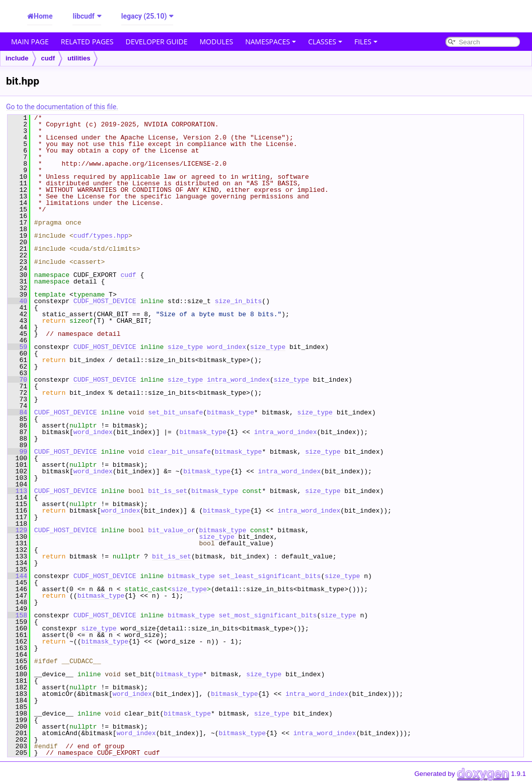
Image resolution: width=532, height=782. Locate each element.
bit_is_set (168, 491)
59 (17, 347)
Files (366, 42)
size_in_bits (239, 301)
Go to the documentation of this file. (62, 107)
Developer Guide (157, 42)
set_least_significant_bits (270, 576)
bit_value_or (172, 530)
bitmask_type (231, 412)
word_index (226, 347)
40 (17, 301)
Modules (217, 42)
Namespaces (271, 42)
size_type (185, 347)
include (17, 58)
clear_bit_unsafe (179, 452)
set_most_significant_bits (268, 615)
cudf (48, 58)
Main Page (30, 42)
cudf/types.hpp (101, 236)
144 (17, 576)
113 (17, 491)
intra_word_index (238, 380)
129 (17, 530)
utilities (79, 58)
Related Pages (87, 42)
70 (17, 380)
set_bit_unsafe (175, 412)
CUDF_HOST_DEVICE (105, 301)
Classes (325, 42)
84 (17, 412)
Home (43, 16)
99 (17, 452)
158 (17, 615)
